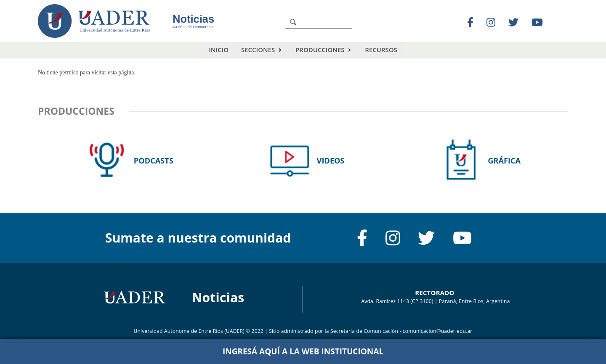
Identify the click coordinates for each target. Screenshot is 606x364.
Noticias (193, 19)
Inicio (219, 50)
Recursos (381, 50)
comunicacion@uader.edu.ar (438, 331)
